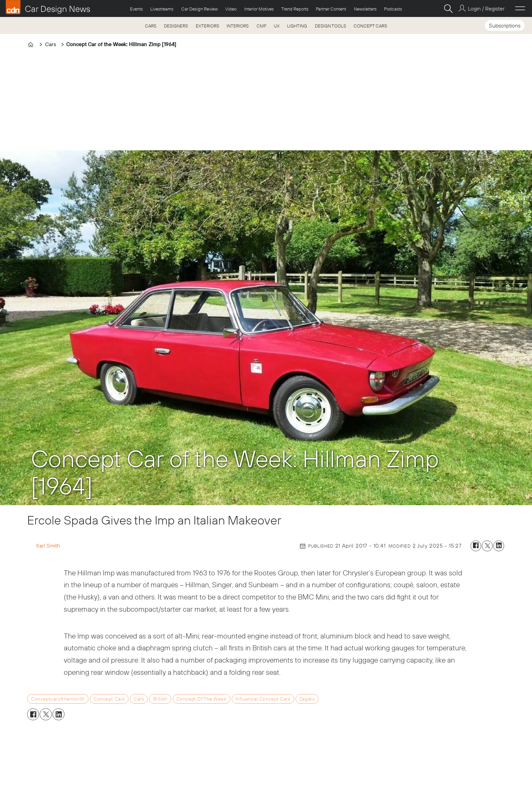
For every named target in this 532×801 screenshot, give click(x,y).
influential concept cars (263, 699)
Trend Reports (295, 9)
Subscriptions (505, 25)
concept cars (109, 699)
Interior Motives (259, 9)
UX (277, 26)
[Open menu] (520, 8)
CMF (261, 26)
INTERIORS (238, 26)
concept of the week (202, 699)
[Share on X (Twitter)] (487, 546)
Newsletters (365, 9)
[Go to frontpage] (48, 7)
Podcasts (393, 9)
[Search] (448, 8)
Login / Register (486, 8)
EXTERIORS (207, 26)
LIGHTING (297, 26)
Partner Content (331, 9)
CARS (151, 26)
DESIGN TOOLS (330, 26)
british (160, 699)
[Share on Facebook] (476, 546)
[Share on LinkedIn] (499, 546)
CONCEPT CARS (370, 26)
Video (231, 9)
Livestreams (162, 9)
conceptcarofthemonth (58, 699)
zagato (307, 699)
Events (136, 9)
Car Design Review (199, 9)
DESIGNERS (176, 26)
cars (139, 699)
